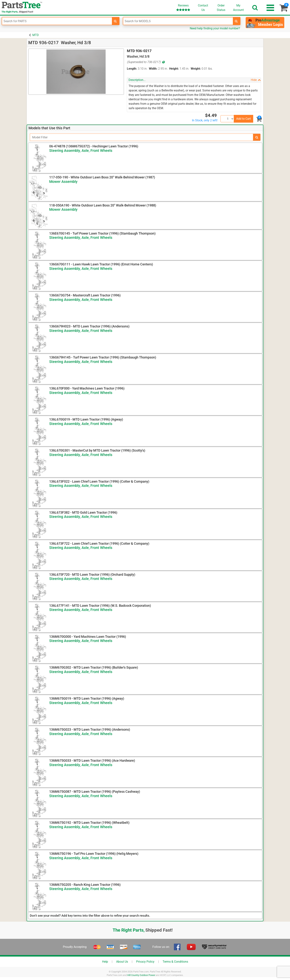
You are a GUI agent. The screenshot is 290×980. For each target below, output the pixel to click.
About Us (122, 962)
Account (238, 8)
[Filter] (141, 137)
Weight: (196, 69)
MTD (36, 35)
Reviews (183, 7)
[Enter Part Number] (57, 21)
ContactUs (203, 8)
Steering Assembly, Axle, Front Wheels (81, 151)
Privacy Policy (145, 962)
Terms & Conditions (175, 962)
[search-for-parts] (115, 21)
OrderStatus (221, 8)
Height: (174, 69)
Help (105, 962)
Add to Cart (243, 119)
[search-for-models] (236, 21)
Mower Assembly (63, 182)
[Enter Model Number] (178, 21)
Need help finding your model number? (215, 28)
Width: (153, 69)
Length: (132, 69)
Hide (256, 80)
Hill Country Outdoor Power (141, 975)
